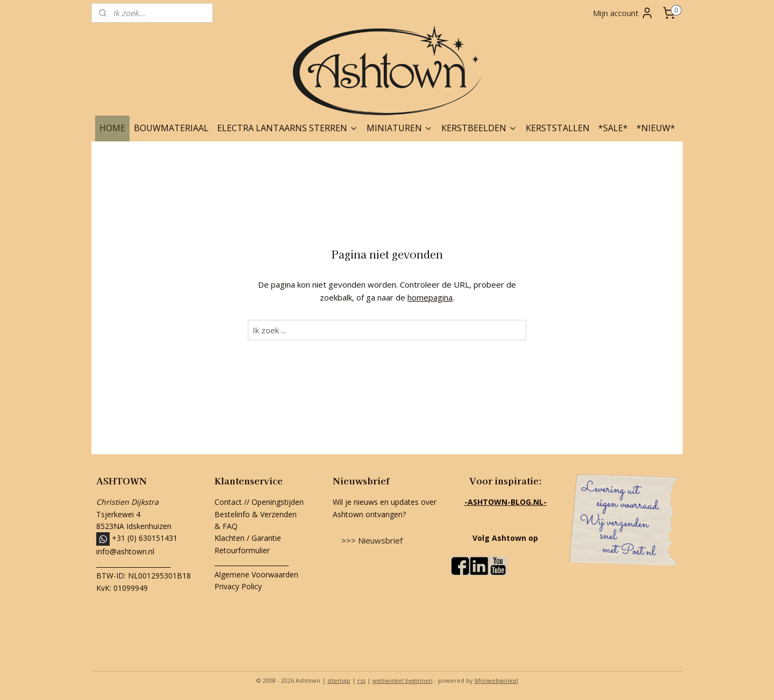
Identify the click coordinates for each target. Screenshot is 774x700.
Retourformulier (243, 550)
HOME (112, 128)
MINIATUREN (400, 128)
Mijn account (623, 13)
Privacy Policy (238, 586)
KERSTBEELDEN (479, 128)
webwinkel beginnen (403, 680)
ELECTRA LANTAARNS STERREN (288, 128)
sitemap (339, 680)
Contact (228, 502)
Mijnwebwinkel (496, 680)
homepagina (430, 297)
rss (361, 680)
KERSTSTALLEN (558, 128)
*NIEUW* (656, 128)
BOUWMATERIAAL (171, 128)
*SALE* (613, 128)
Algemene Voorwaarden (256, 574)
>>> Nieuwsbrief (372, 540)
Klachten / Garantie (248, 538)
